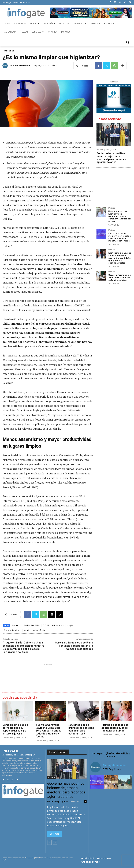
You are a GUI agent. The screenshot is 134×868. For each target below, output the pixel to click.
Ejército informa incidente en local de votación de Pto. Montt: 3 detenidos (120, 237)
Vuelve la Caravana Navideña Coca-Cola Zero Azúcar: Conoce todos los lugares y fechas (48, 731)
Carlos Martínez (21, 66)
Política (112, 208)
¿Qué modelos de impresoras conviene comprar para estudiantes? (81, 729)
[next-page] (55, 842)
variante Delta (39, 630)
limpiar (71, 625)
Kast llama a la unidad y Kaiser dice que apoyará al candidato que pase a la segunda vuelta (120, 258)
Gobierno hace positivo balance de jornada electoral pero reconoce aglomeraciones (111, 158)
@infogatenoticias (114, 765)
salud (26, 630)
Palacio (100, 150)
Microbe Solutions (12, 630)
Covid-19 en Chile (32, 625)
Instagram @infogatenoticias (111, 753)
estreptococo (58, 625)
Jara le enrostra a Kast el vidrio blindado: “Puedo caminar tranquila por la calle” (120, 216)
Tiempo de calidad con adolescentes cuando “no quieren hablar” (115, 728)
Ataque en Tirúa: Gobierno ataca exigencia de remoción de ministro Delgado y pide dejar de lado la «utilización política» (23, 647)
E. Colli (46, 625)
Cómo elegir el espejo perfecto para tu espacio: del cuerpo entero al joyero (15, 729)
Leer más (55, 834)
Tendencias (8, 51)
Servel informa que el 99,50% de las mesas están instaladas (120, 277)
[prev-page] (49, 842)
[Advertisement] (68, 674)
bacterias (16, 625)
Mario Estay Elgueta (57, 801)
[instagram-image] (97, 782)
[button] (127, 42)
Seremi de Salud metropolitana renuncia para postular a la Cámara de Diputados (74, 646)
